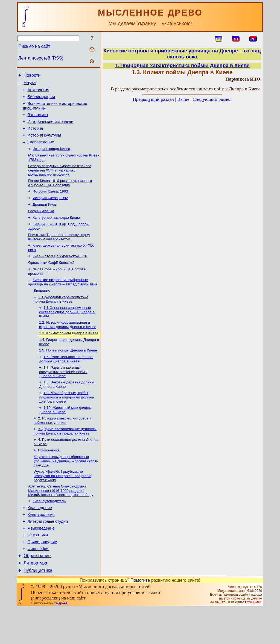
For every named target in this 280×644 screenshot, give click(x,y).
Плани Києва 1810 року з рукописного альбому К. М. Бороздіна (60, 193)
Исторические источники (50, 127)
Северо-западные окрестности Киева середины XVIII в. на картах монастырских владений (60, 180)
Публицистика (38, 606)
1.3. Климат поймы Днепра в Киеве (69, 353)
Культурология (41, 544)
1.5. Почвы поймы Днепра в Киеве (68, 371)
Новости (32, 76)
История (35, 135)
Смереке (61, 639)
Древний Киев (44, 216)
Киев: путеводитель (49, 529)
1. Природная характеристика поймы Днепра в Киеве (61, 317)
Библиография (41, 100)
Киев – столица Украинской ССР (60, 271)
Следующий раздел (212, 99)
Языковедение (41, 559)
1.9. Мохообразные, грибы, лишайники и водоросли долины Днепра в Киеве (66, 420)
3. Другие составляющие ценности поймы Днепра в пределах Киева (65, 456)
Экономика (38, 120)
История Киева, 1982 (50, 209)
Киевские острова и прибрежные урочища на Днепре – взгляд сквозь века (63, 299)
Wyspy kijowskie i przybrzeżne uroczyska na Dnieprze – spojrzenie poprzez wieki (62, 503)
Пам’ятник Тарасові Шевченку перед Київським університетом (59, 251)
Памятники (38, 567)
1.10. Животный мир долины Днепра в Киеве (65, 433)
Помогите (140, 616)
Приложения (49, 476)
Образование (37, 590)
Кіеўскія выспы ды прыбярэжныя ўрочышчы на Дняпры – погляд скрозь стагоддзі (66, 487)
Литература (35, 598)
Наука (30, 84)
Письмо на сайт (34, 46)
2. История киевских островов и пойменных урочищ (63, 444)
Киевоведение (41, 150)
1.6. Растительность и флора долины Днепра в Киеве (66, 380)
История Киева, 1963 (50, 202)
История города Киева (51, 157)
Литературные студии (48, 552)
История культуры (44, 143)
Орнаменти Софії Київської (51, 278)
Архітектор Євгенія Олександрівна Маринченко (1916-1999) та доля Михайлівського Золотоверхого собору (61, 518)
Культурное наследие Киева (56, 231)
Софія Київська (41, 224)
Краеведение (40, 536)
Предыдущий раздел (153, 99)
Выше (183, 99)
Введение (42, 308)
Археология (38, 92)
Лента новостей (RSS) (41, 58)
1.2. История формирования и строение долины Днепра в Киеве (68, 344)
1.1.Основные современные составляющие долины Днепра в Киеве (67, 330)
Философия (39, 582)
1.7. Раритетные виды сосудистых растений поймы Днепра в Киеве (63, 394)
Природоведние (42, 575)
